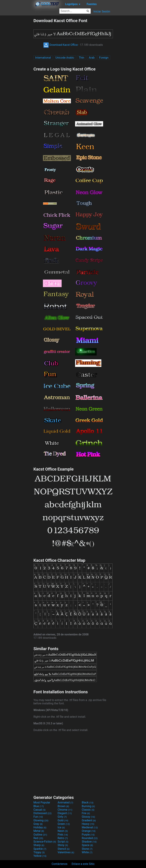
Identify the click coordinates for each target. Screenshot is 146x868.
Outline (40, 835)
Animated (65, 802)
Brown (63, 806)
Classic (88, 810)
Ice (61, 827)
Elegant (65, 813)
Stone (87, 849)
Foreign (104, 58)
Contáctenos (60, 864)
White (87, 852)
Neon (63, 831)
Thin (81, 58)
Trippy (39, 852)
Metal (39, 831)
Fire (86, 813)
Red (38, 838)
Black (88, 802)
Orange (89, 831)
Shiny (63, 845)
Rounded (90, 838)
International (43, 58)
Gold (63, 820)
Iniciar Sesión (102, 11)
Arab (92, 58)
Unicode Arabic (65, 58)
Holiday (40, 827)
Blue (39, 806)
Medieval (90, 827)
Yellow (40, 856)
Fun (38, 817)
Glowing (41, 820)
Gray (38, 824)
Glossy (88, 817)
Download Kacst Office (60, 45)
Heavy (88, 824)
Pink (63, 835)
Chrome (65, 810)
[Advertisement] (17, 71)
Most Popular (42, 802)
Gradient (89, 820)
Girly (62, 817)
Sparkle (40, 849)
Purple (88, 835)
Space (87, 845)
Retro (63, 838)
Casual (39, 810)
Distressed (42, 813)
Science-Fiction (45, 842)
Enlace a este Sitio (83, 864)
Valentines (66, 852)
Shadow (89, 842)
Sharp (39, 845)
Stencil (64, 849)
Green (64, 824)
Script (63, 842)
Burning (88, 806)
